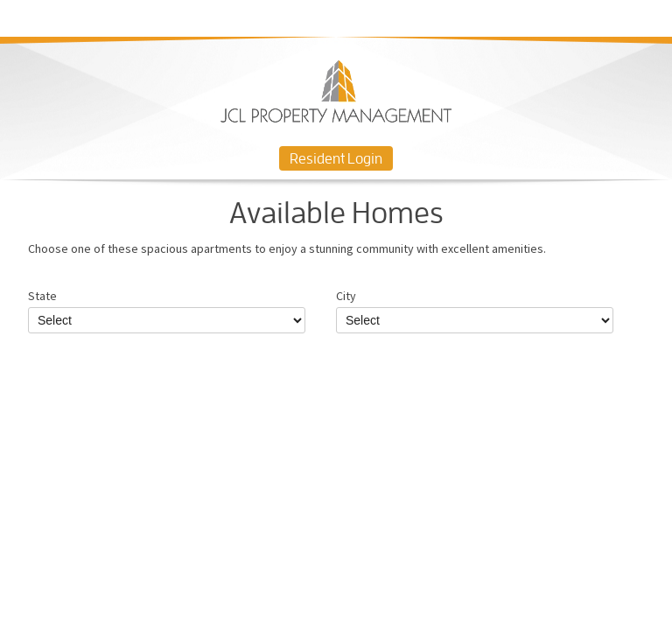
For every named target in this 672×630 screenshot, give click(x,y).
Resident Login (336, 158)
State (167, 311)
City (475, 311)
